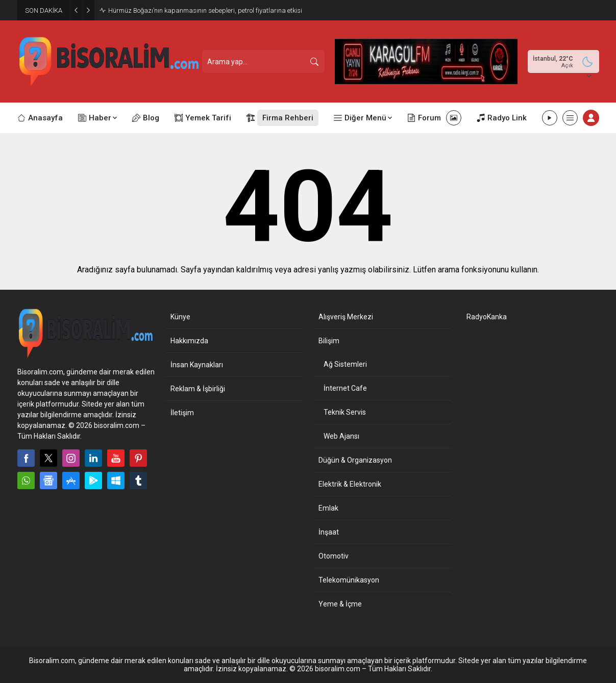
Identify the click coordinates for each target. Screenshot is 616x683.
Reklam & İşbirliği (198, 389)
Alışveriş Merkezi (346, 317)
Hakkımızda (189, 341)
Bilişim (329, 341)
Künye (180, 317)
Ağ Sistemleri (345, 364)
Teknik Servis (345, 412)
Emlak (328, 508)
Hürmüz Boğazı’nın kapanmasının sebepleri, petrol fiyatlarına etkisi (205, 10)
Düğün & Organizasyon (355, 460)
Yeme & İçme (340, 604)
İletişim (182, 413)
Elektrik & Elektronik (350, 484)
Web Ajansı (341, 436)
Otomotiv (334, 556)
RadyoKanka (487, 317)
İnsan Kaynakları (197, 365)
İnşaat (329, 532)
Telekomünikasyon (349, 580)
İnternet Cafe (345, 388)
